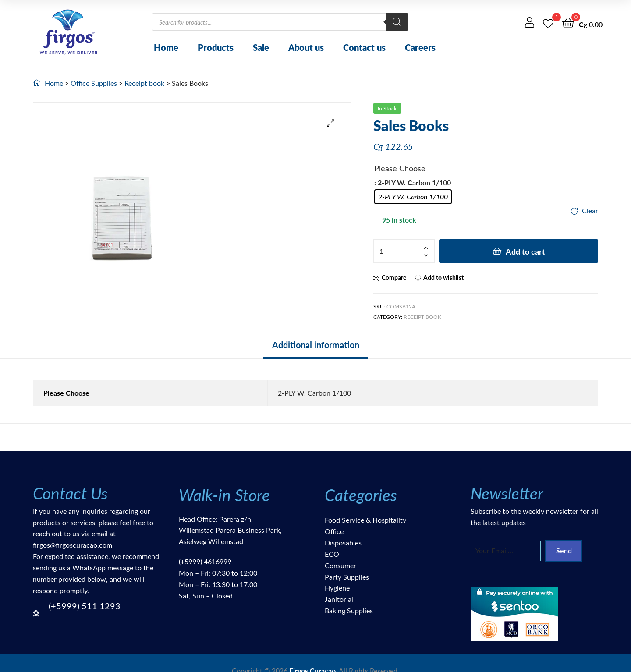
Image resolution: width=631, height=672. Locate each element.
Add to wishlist (443, 278)
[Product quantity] (404, 251)
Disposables (343, 543)
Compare (394, 278)
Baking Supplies (349, 610)
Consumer (340, 565)
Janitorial (339, 599)
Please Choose (400, 168)
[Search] (397, 22)
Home (166, 47)
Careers (420, 47)
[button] (331, 123)
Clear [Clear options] (590, 210)
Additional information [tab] (316, 345)
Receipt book (144, 83)
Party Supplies (347, 577)
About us (306, 47)
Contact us (364, 47)
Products (216, 47)
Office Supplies (94, 83)
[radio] (413, 197)
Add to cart (525, 251)
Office (334, 531)
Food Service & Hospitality (365, 520)
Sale (261, 47)
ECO (332, 554)
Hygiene (337, 588)
